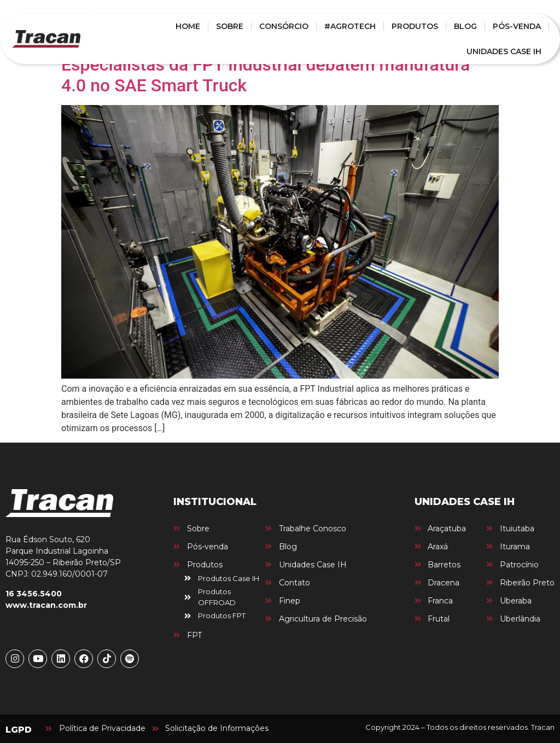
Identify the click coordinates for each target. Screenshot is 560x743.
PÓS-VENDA (517, 26)
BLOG (465, 26)
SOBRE (230, 26)
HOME (188, 26)
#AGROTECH (350, 26)
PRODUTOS (415, 26)
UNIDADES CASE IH (504, 51)
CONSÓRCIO (284, 26)
